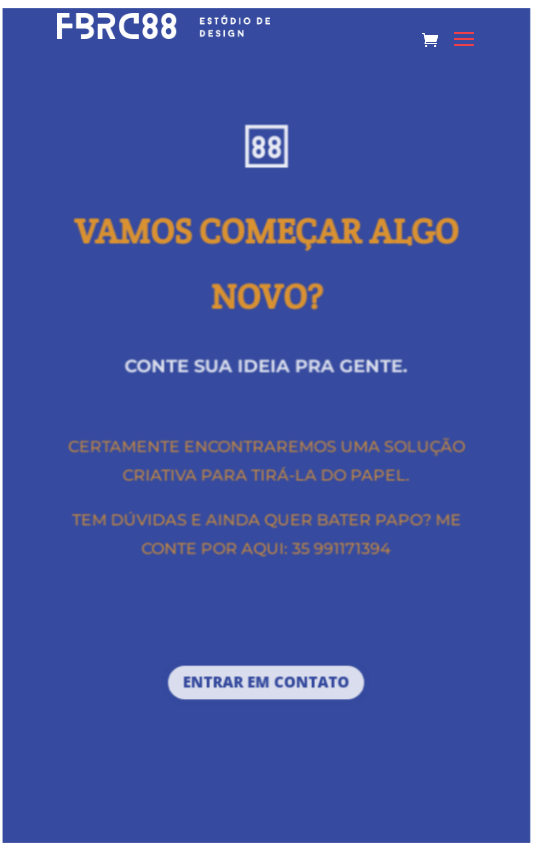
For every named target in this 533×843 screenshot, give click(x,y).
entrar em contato (266, 683)
